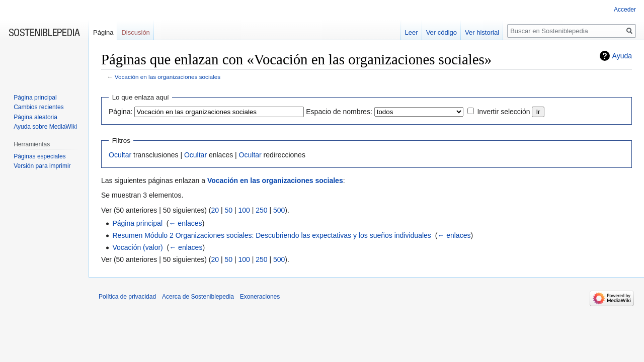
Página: (120, 112)
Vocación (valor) (137, 247)
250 (261, 210)
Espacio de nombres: (339, 112)
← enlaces (185, 223)
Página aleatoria (35, 117)
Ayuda (622, 56)
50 (228, 210)
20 (215, 210)
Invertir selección (503, 112)
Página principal (137, 223)
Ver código (441, 32)
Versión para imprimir (42, 166)
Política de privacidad (127, 297)
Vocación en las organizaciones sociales (168, 77)
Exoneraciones (260, 297)
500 (279, 210)
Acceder (625, 10)
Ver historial (482, 32)
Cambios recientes (38, 107)
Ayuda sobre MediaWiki (45, 127)
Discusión (135, 32)
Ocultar (120, 155)
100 (244, 210)
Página (103, 32)
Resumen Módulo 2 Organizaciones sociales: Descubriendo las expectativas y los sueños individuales (271, 235)
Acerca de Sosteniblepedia (198, 297)
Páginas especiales (39, 156)
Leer (412, 32)
